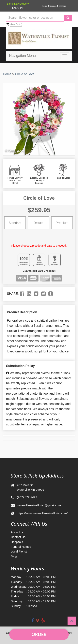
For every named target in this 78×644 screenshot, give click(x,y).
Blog (14, 556)
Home (7, 74)
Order (39, 634)
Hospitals (17, 542)
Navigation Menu (22, 56)
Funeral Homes (21, 547)
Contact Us (18, 537)
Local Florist (19, 551)
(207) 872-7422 (27, 497)
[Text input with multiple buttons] (35, 18)
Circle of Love (25, 74)
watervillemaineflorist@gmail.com (39, 505)
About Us (17, 532)
